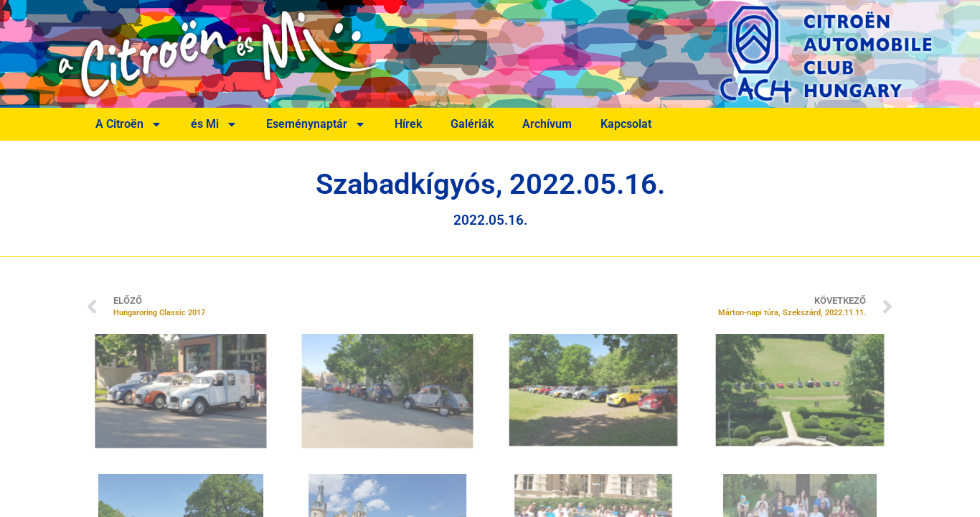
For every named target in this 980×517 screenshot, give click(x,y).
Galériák (472, 124)
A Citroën (129, 124)
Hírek (408, 124)
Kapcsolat (626, 124)
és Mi (214, 124)
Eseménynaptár (316, 124)
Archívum (547, 124)
